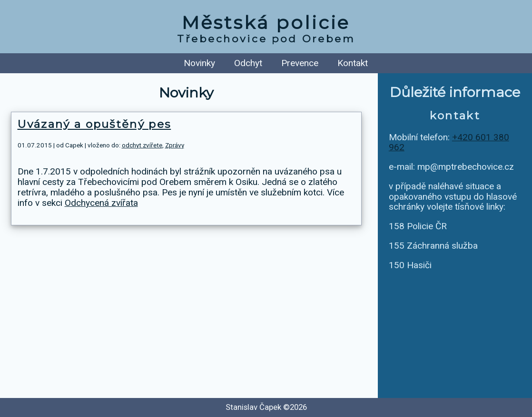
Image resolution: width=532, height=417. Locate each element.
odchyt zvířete (142, 145)
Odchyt (248, 63)
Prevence (300, 63)
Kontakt (353, 63)
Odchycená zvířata (101, 203)
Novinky (199, 63)
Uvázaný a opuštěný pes (94, 124)
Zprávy (175, 145)
